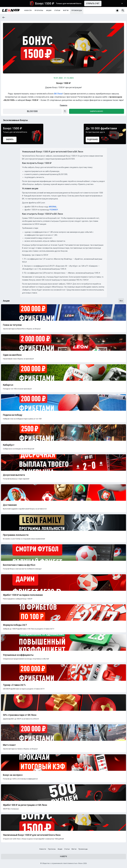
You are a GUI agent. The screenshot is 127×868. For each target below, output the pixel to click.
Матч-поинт (9, 745)
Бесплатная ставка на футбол (19, 565)
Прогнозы (39, 10)
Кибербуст (9, 445)
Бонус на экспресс (13, 775)
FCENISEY (54, 210)
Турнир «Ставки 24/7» (14, 685)
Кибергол (8, 385)
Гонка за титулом (12, 325)
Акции (49, 10)
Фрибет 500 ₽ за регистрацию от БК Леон (25, 805)
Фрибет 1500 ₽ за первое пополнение (23, 595)
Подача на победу (13, 415)
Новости (28, 10)
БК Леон (58, 94)
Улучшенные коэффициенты (18, 655)
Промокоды (77, 10)
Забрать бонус (96, 111)
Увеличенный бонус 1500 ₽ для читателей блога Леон (32, 835)
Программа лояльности (16, 535)
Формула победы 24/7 (15, 625)
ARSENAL (53, 207)
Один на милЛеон (12, 355)
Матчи (66, 10)
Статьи (57, 10)
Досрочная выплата (14, 475)
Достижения (10, 505)
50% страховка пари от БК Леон (20, 715)
